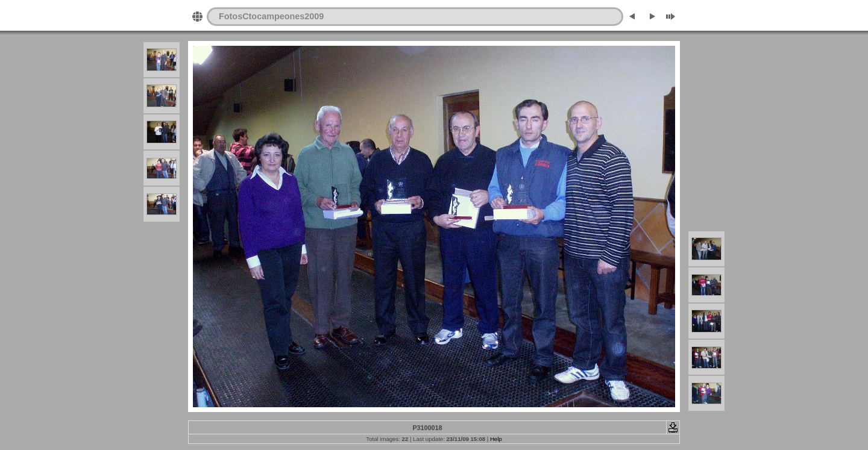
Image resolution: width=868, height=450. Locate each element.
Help (496, 439)
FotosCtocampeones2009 (271, 16)
